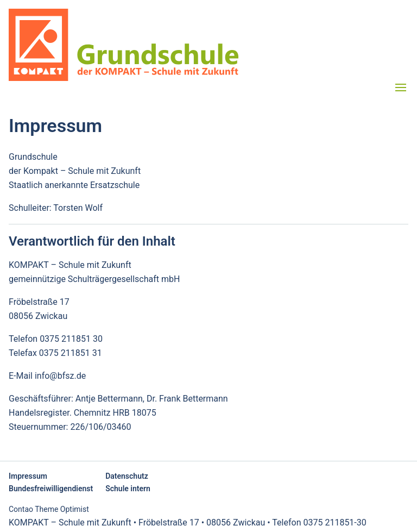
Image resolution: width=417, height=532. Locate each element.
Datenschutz (127, 476)
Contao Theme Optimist (49, 509)
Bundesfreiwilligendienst (51, 489)
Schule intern (128, 489)
